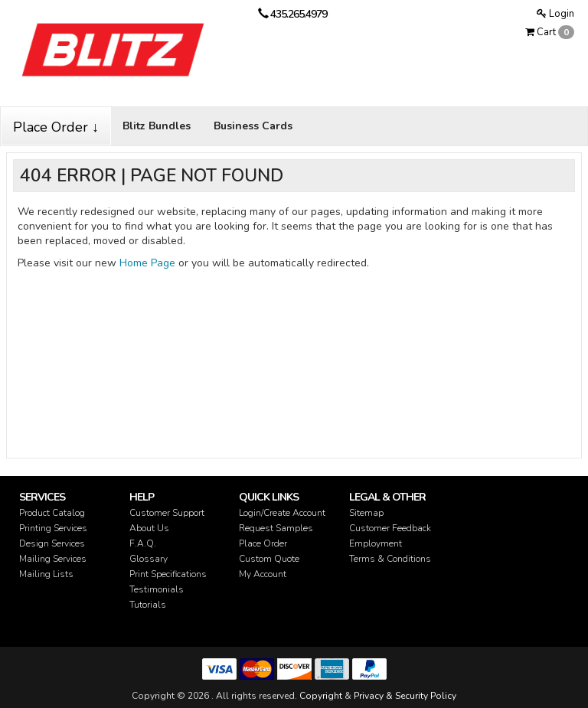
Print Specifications (168, 574)
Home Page (147, 263)
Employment (376, 543)
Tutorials (148, 605)
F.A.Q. (143, 543)
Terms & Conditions (390, 559)
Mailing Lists (46, 574)
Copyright (321, 696)
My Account (263, 574)
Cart (550, 32)
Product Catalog (52, 513)
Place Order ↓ (56, 127)
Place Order (263, 543)
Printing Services (53, 528)
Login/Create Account (282, 513)
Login (555, 14)
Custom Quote (269, 559)
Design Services (52, 543)
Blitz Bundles (157, 126)
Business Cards (253, 126)
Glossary (149, 559)
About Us (149, 528)
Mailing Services (53, 559)
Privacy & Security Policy (405, 696)
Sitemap (366, 513)
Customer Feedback (390, 528)
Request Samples (276, 528)
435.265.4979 (299, 14)
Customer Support (167, 513)
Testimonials (157, 589)
